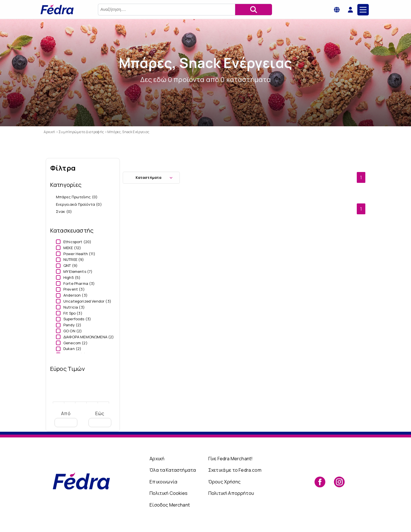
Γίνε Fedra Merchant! (230, 459)
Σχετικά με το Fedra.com (235, 470)
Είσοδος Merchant (170, 505)
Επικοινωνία (163, 482)
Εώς (100, 419)
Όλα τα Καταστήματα (173, 470)
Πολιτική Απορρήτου (231, 493)
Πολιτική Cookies (169, 493)
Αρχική (157, 459)
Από (66, 419)
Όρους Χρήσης (224, 482)
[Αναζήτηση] (253, 10)
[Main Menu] (363, 10)
